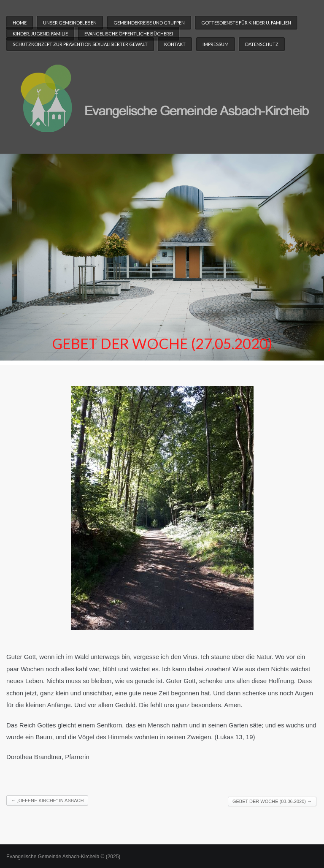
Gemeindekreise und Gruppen (149, 23)
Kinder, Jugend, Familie (40, 34)
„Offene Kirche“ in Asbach (47, 800)
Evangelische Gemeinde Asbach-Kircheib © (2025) (63, 857)
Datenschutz (262, 44)
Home (20, 23)
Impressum (216, 44)
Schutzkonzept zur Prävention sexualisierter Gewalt (80, 44)
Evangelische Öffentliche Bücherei (129, 34)
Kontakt (175, 44)
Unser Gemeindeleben (70, 23)
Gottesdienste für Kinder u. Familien (246, 23)
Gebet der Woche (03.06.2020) (272, 801)
